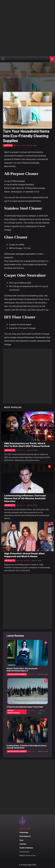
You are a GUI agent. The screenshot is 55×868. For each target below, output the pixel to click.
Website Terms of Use (27, 855)
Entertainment (25, 836)
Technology (24, 832)
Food (21, 840)
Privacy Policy (25, 852)
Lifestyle (23, 844)
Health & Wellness (26, 848)
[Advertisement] (27, 28)
